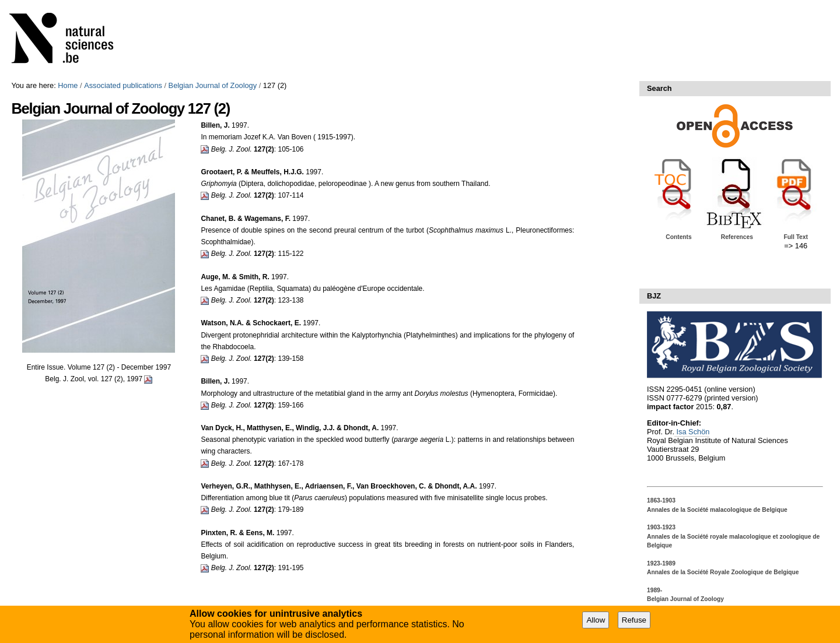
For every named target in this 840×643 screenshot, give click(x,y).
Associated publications (123, 85)
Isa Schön (692, 432)
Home (68, 85)
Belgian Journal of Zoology (213, 85)
